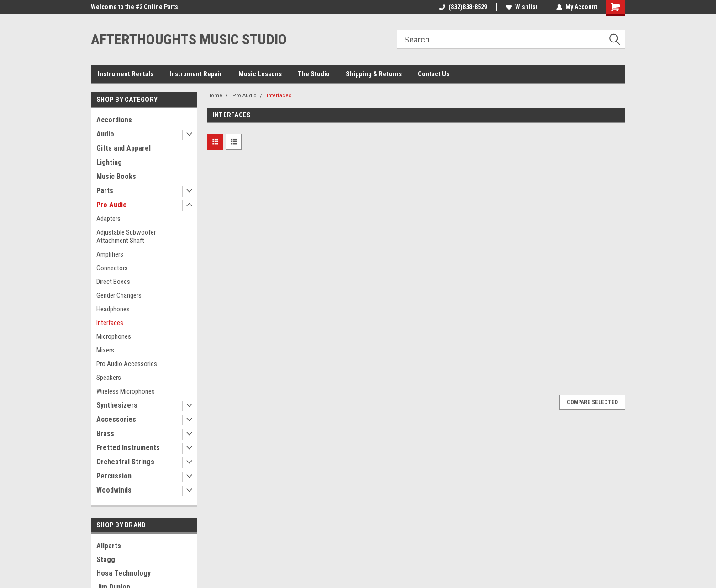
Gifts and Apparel (124, 148)
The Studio (314, 74)
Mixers (105, 350)
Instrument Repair (196, 74)
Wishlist (522, 7)
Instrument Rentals (126, 74)
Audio (105, 134)
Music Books (116, 176)
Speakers (109, 378)
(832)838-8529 (463, 7)
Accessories (116, 419)
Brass (105, 433)
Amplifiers (110, 254)
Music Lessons (260, 74)
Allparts (109, 546)
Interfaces (110, 323)
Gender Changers (119, 295)
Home (215, 96)
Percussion (114, 476)
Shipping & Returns (374, 74)
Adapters (108, 219)
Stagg (106, 559)
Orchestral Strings (125, 462)
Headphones (113, 309)
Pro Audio (112, 205)
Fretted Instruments (128, 448)
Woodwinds (114, 490)
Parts (105, 191)
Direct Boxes (113, 282)
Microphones (114, 336)
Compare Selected (592, 402)
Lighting (109, 162)
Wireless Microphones (126, 391)
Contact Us (434, 74)
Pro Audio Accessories (127, 364)
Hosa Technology (124, 573)
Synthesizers (117, 405)
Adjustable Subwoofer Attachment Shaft (126, 236)
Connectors (112, 268)
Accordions (114, 120)
